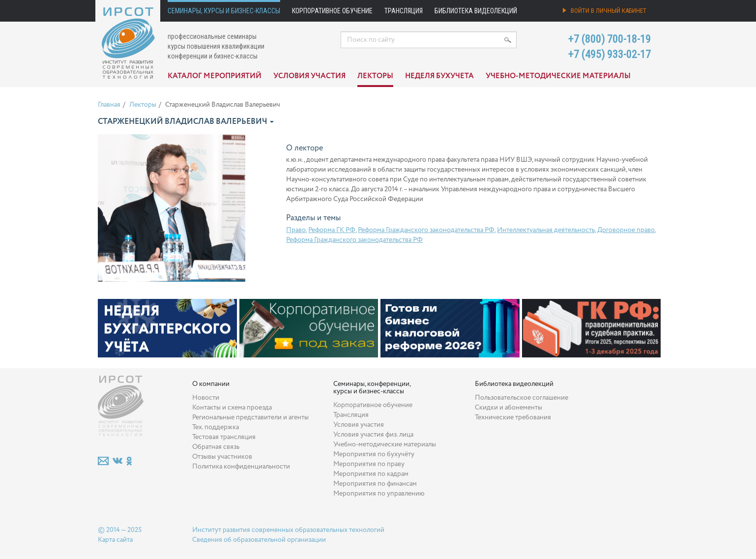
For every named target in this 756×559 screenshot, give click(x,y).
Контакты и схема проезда (232, 408)
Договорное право (626, 230)
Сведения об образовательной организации (259, 540)
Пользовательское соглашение (522, 398)
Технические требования (513, 417)
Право (296, 230)
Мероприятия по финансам (375, 484)
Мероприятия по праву (369, 464)
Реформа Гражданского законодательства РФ (426, 230)
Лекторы (375, 76)
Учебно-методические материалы (558, 76)
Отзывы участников (222, 457)
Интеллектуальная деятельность (546, 230)
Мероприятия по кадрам (371, 474)
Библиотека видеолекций (476, 11)
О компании (211, 384)
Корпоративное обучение (332, 11)
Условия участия (309, 76)
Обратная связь (216, 447)
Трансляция (404, 11)
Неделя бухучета (439, 76)
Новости (206, 398)
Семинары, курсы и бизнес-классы (224, 11)
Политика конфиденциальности (241, 467)
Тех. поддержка (216, 427)
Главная (109, 105)
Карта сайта (115, 540)
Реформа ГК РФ (332, 230)
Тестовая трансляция (224, 437)
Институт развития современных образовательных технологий (288, 530)
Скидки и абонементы (509, 408)
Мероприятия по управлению (379, 494)
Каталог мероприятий (215, 76)
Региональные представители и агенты (250, 417)
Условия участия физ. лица (373, 435)
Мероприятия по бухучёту (374, 454)
